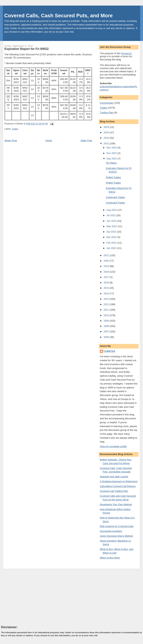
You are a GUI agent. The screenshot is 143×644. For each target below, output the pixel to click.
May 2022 (112, 226)
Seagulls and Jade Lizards (114, 477)
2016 (107, 283)
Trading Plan (107, 113)
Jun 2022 (112, 221)
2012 (107, 304)
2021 (107, 255)
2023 (107, 138)
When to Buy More (110, 558)
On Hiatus (111, 163)
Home (49, 140)
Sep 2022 (112, 159)
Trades (15, 129)
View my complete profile (113, 446)
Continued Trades (116, 197)
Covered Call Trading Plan (114, 491)
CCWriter (109, 351)
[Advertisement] (29, 597)
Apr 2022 (112, 232)
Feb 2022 (112, 243)
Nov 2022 (112, 153)
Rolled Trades (113, 177)
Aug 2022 (112, 210)
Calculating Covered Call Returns (118, 486)
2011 (107, 310)
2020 (107, 261)
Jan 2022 (112, 248)
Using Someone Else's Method (116, 536)
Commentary (107, 103)
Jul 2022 (111, 215)
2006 (107, 337)
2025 (107, 127)
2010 (107, 315)
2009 (107, 321)
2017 (107, 277)
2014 (107, 294)
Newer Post (11, 140)
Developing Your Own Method (116, 504)
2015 (107, 288)
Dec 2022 (112, 148)
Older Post (86, 140)
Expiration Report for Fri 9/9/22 (27, 49)
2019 (107, 266)
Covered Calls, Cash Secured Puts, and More (59, 16)
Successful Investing (111, 531)
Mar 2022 (112, 237)
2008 (107, 326)
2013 (107, 299)
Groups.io (126, 53)
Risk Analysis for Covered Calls (117, 526)
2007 (107, 331)
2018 (107, 272)
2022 (107, 143)
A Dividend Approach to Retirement (119, 481)
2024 (107, 132)
